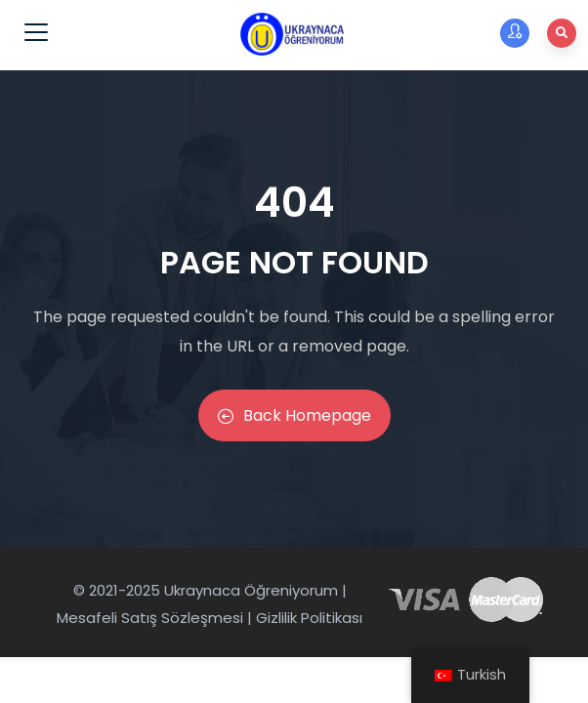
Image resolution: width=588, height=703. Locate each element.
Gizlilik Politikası (309, 618)
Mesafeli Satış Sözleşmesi (150, 618)
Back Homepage (294, 415)
